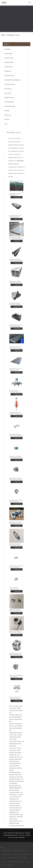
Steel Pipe (7, 111)
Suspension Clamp (9, 97)
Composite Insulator (9, 76)
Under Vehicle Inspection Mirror (16, 862)
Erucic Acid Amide (7, 854)
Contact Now (17, 197)
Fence (6, 124)
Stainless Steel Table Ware (20, 850)
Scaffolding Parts (6, 850)
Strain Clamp (8, 93)
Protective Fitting (9, 58)
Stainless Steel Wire (11, 858)
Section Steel (8, 115)
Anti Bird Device (9, 67)
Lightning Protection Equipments (13, 80)
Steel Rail (7, 119)
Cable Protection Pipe (10, 84)
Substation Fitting (9, 62)
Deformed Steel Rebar (10, 106)
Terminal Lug (8, 71)
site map (15, 837)
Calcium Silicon (18, 854)
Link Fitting (7, 49)
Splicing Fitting (8, 54)
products (6, 44)
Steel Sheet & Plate (9, 102)
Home (3, 35)
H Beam (19, 742)
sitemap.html (21, 837)
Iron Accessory (8, 89)
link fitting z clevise (13, 35)
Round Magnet (10, 865)
